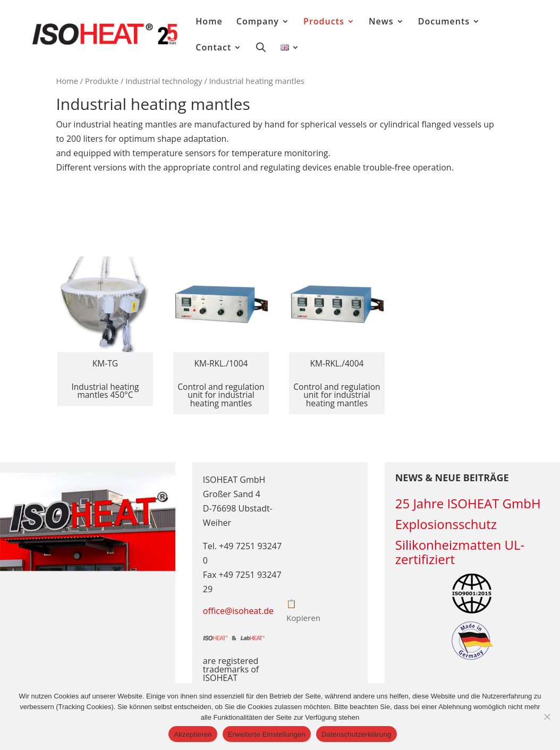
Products (324, 22)
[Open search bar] (261, 47)
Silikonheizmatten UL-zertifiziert (460, 552)
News (381, 22)
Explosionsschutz (446, 524)
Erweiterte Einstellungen (267, 734)
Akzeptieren (193, 734)
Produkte (102, 81)
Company (258, 22)
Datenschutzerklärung (356, 734)
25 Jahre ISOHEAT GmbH (468, 503)
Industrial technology (164, 81)
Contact (213, 48)
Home (209, 22)
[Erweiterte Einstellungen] (547, 717)
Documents (444, 22)
